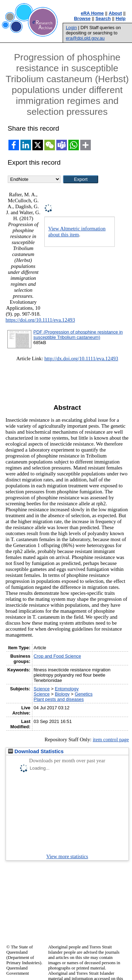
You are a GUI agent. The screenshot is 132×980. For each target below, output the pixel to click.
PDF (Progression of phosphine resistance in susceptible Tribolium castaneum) (78, 335)
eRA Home (92, 13)
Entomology (67, 689)
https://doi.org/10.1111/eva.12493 (40, 320)
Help (121, 18)
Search (103, 18)
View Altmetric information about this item (77, 232)
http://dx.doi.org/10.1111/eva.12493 (81, 359)
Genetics (84, 694)
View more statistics (67, 856)
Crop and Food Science (57, 656)
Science (42, 689)
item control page (111, 739)
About (115, 13)
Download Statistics (36, 751)
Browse (82, 18)
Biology (62, 694)
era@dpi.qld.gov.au (85, 38)
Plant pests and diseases (59, 699)
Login (71, 28)
